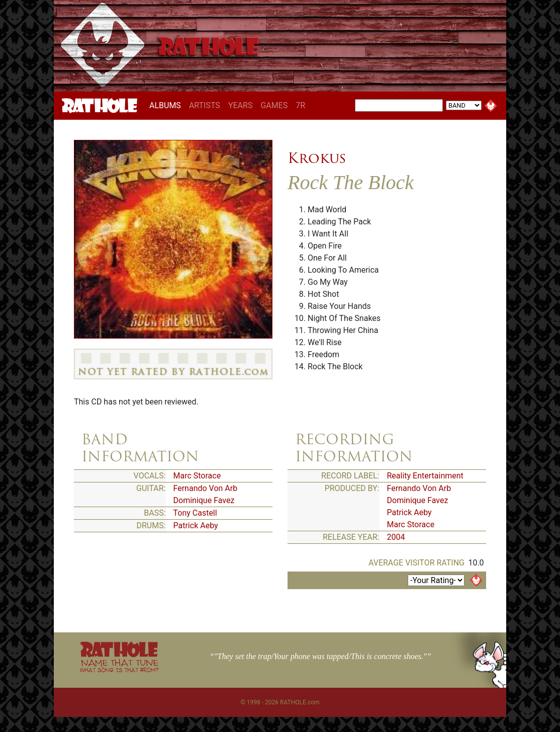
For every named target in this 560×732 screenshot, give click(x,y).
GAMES (274, 105)
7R (300, 105)
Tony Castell (195, 513)
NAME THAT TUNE (119, 665)
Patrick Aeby (196, 525)
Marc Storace (197, 476)
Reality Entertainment (425, 476)
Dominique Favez (204, 500)
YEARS (241, 105)
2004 (396, 537)
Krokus (317, 158)
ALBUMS (167, 105)
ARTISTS (205, 105)
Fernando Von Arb (206, 488)
